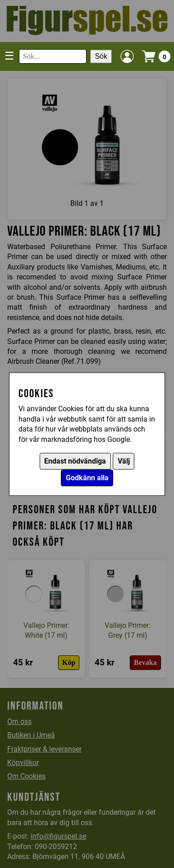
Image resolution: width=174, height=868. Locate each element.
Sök (101, 56)
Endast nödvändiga (75, 461)
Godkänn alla (87, 478)
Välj (124, 461)
